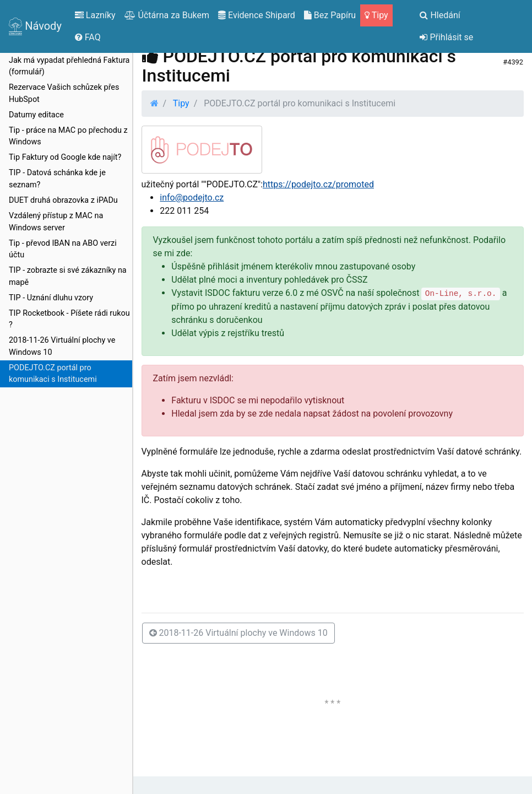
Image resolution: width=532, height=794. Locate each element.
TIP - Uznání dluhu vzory (51, 298)
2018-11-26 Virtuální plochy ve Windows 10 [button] (238, 633)
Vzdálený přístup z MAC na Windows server (56, 222)
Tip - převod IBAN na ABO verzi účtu (63, 249)
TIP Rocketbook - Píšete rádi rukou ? (69, 319)
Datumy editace (36, 115)
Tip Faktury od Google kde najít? (65, 157)
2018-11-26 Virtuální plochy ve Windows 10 (62, 346)
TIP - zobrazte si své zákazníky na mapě (68, 276)
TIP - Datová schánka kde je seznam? (57, 179)
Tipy (181, 103)
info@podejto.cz (192, 198)
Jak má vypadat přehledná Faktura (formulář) (69, 66)
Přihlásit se (446, 37)
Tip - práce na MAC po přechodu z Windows (68, 136)
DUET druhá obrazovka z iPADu (63, 200)
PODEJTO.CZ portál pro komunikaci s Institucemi (53, 374)
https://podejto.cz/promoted (318, 184)
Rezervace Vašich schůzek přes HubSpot (64, 93)
